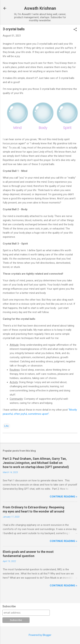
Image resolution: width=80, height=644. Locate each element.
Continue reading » (63, 497)
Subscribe (9, 606)
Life (6, 426)
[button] (75, 30)
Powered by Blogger (40, 635)
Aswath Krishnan (40, 8)
